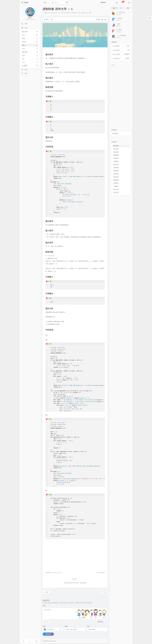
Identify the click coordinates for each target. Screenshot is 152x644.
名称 (44, 626)
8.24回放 (119, 30)
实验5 (118, 24)
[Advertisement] (75, 554)
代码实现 (116, 168)
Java (30, 49)
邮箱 (67, 626)
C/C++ (30, 35)
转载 (30, 45)
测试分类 (30, 52)
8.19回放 (119, 18)
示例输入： (117, 158)
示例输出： (117, 161)
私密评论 (100, 622)
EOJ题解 (30, 66)
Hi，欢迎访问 (121, 12)
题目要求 (116, 146)
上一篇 (46, 592)
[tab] (114, 8)
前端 (30, 38)
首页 (46, 19)
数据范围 (116, 155)
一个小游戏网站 (121, 35)
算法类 (30, 42)
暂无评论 (75, 13)
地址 (89, 626)
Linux (30, 62)
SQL (30, 59)
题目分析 (116, 164)
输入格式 (116, 149)
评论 (44, 606)
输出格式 (116, 152)
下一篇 (104, 592)
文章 (30, 55)
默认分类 (30, 32)
